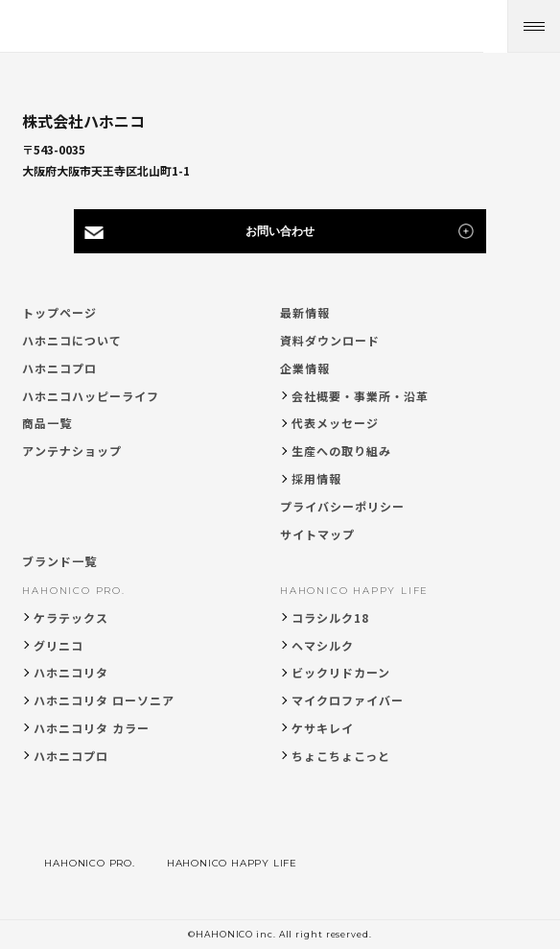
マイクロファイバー (348, 700)
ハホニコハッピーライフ (91, 396)
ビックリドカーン (341, 672)
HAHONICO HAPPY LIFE (354, 591)
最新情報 (305, 312)
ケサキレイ (323, 728)
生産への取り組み (341, 451)
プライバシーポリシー (342, 506)
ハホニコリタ (71, 672)
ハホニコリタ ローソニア (104, 700)
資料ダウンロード (330, 340)
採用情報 (316, 478)
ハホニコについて (72, 340)
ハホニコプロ (59, 368)
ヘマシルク (323, 645)
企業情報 (305, 368)
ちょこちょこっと (341, 756)
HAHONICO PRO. (73, 591)
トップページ (59, 312)
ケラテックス (71, 617)
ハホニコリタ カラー (92, 728)
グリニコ (58, 645)
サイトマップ (317, 534)
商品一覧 (47, 423)
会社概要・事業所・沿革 (360, 396)
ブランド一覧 (59, 561)
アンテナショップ (72, 451)
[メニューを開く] (534, 26)
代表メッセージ (335, 423)
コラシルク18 (330, 617)
